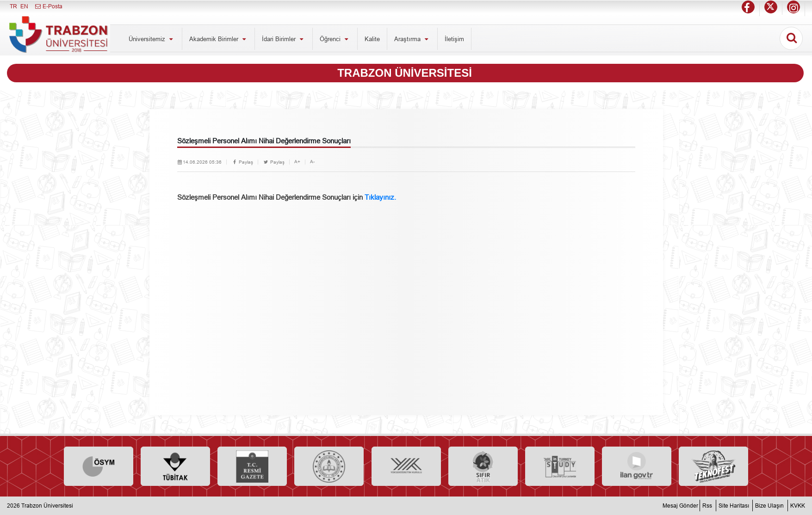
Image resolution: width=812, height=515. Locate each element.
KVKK (798, 506)
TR (13, 6)
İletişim (454, 39)
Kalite (372, 39)
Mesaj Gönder (680, 506)
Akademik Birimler (219, 39)
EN (24, 6)
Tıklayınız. (380, 197)
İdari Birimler (284, 39)
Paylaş (242, 162)
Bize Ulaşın (769, 506)
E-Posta (48, 6)
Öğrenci (335, 39)
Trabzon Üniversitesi (47, 506)
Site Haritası (734, 506)
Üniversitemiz (152, 39)
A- (312, 162)
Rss (707, 506)
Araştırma (412, 39)
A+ (297, 162)
